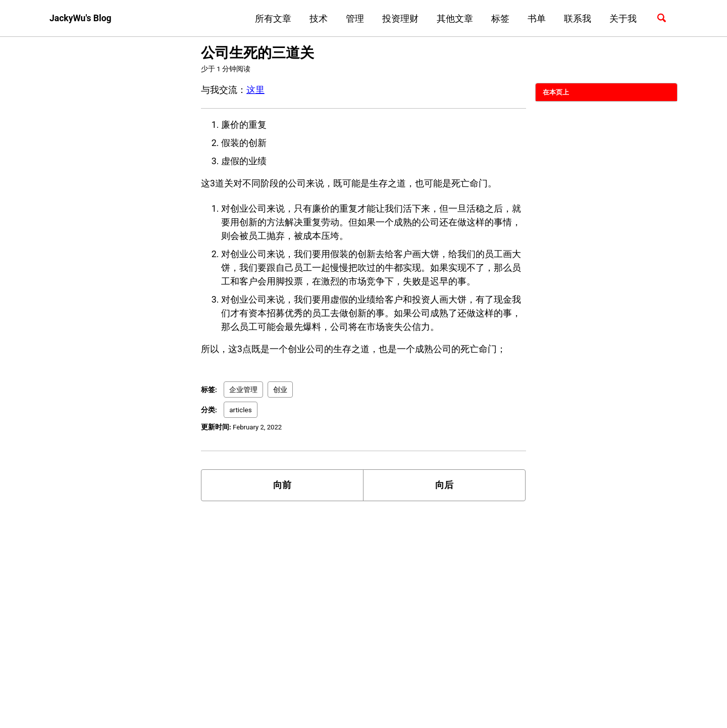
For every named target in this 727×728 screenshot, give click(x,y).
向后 (444, 487)
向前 (282, 487)
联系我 (576, 18)
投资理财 (399, 18)
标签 (499, 18)
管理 (353, 18)
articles (240, 411)
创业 (280, 391)
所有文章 (272, 18)
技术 (317, 18)
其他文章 (453, 18)
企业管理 (243, 391)
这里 (255, 90)
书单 (535, 18)
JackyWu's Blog (81, 18)
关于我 (621, 18)
